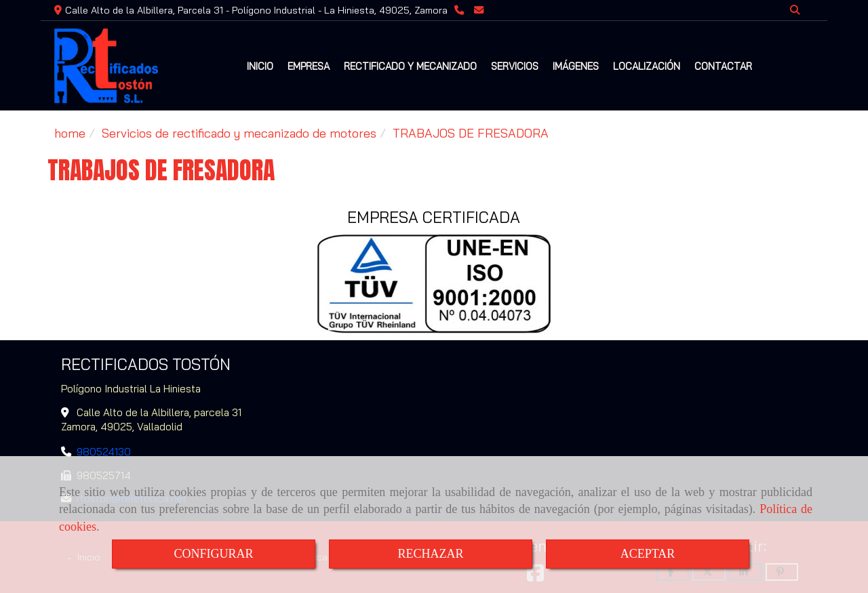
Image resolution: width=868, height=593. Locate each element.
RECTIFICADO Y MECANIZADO (410, 66)
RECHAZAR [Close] (430, 554)
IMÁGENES (576, 66)
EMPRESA (309, 66)
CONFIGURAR (213, 554)
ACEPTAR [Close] (648, 554)
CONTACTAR (723, 66)
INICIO (260, 66)
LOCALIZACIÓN (647, 66)
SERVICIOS (515, 66)
